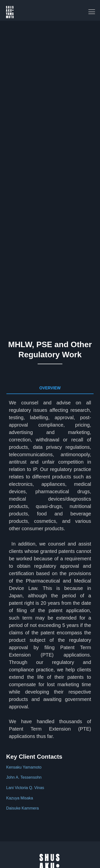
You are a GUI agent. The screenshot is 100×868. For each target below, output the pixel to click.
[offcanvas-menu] (92, 12)
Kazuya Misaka (20, 798)
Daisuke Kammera (23, 808)
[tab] (50, 388)
